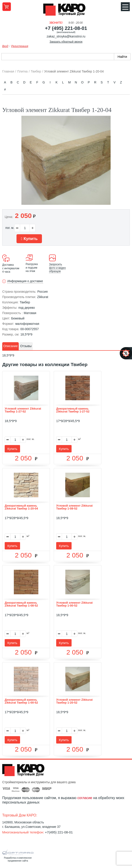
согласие (85, 798)
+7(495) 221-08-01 (59, 832)
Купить (29, 239)
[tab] (10, 346)
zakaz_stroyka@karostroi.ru (66, 36)
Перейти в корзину (7, 7)
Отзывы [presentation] (26, 346)
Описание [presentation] (10, 346)
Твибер (25, 302)
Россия (43, 292)
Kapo (66, 11)
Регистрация (20, 46)
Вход (5, 46)
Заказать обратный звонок (66, 42)
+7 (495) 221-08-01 (66, 28)
